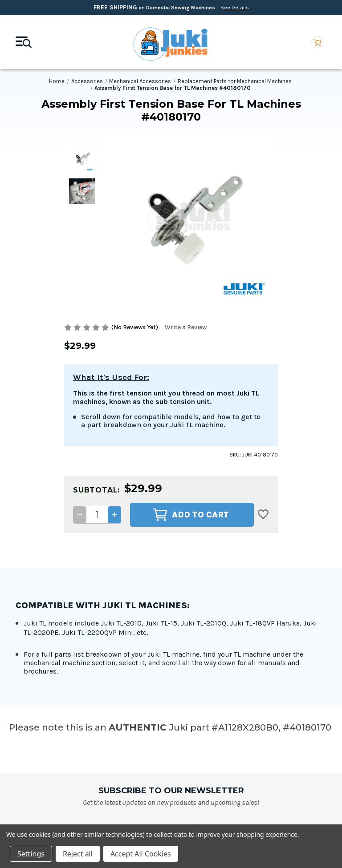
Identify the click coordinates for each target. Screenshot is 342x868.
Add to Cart (191, 433)
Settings (31, 854)
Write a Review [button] (186, 327)
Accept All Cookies (141, 854)
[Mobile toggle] (24, 42)
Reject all (78, 854)
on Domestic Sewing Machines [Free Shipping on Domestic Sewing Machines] (171, 7)
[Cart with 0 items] (318, 42)
